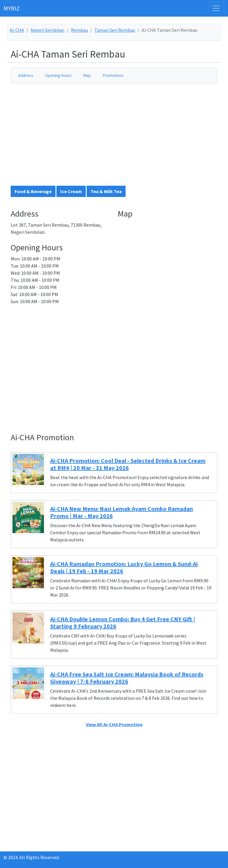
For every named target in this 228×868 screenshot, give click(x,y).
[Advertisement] (118, 137)
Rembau (79, 30)
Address (26, 75)
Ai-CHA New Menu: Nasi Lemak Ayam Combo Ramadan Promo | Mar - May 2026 (122, 512)
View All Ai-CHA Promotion (114, 724)
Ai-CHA (17, 30)
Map (87, 75)
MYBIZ (12, 8)
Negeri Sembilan (47, 30)
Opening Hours (58, 75)
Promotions (113, 75)
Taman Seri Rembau (115, 30)
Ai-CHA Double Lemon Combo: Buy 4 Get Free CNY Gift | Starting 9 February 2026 (123, 623)
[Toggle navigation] (216, 8)
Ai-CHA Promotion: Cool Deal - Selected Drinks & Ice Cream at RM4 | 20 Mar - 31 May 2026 (128, 464)
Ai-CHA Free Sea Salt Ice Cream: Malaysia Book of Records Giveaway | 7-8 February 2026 (127, 678)
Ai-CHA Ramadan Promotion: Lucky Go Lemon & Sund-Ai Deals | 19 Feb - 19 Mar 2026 (124, 567)
